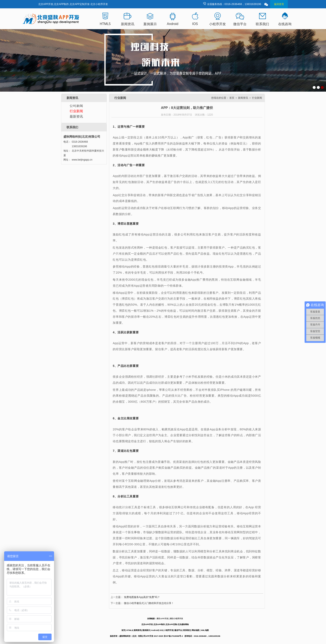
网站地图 (195, 630)
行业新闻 (76, 111)
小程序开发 (217, 24)
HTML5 (105, 24)
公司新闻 (76, 106)
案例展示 (150, 24)
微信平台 (240, 24)
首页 (232, 98)
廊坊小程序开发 (176, 619)
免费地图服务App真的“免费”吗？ (142, 597)
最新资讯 (76, 116)
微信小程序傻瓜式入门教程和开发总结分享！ (149, 603)
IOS (195, 24)
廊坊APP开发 (162, 619)
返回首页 (279, 4)
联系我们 (262, 24)
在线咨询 (285, 24)
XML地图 (205, 630)
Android (172, 24)
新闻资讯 (128, 24)
